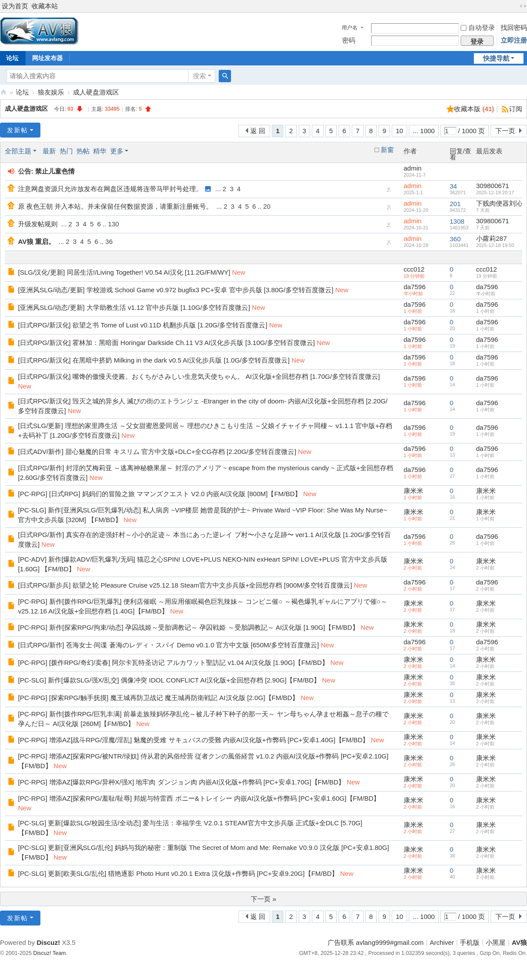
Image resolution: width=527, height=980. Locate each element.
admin (413, 168)
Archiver (442, 942)
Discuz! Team (50, 953)
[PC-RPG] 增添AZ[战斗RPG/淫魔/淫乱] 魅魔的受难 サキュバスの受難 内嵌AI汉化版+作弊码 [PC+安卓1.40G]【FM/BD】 (193, 740)
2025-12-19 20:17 (495, 192)
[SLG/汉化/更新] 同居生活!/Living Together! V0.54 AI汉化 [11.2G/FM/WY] (124, 272)
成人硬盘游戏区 (96, 92)
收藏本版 (474, 109)
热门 (66, 151)
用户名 (350, 28)
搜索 (199, 76)
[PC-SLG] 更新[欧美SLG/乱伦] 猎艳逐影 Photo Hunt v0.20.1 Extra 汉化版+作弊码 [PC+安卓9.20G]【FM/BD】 (178, 873)
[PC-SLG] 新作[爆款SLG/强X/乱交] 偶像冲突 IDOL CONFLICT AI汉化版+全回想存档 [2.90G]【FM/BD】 (169, 680)
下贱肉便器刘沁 (499, 203)
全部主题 (18, 151)
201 (455, 204)
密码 (349, 40)
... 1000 (424, 131)
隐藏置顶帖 (389, 191)
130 (114, 224)
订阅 (516, 109)
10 (399, 131)
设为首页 (15, 6)
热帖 (83, 151)
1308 (457, 221)
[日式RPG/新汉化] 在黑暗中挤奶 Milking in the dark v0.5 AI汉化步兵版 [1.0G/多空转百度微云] (154, 360)
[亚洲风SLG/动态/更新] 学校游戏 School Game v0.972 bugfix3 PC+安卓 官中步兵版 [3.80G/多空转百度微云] (176, 290)
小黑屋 (496, 942)
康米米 (413, 491)
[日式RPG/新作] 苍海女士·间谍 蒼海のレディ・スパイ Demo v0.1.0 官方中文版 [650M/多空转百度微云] (168, 645)
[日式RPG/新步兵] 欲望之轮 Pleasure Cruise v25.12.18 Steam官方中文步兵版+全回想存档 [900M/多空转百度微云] (185, 585)
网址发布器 (47, 58)
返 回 (258, 131)
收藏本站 (45, 6)
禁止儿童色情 (55, 171)
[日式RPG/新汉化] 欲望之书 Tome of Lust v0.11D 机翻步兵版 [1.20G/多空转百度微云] (143, 325)
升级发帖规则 (38, 224)
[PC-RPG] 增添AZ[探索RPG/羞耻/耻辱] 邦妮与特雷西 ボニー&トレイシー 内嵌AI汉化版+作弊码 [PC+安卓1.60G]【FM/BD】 (199, 798)
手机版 (470, 942)
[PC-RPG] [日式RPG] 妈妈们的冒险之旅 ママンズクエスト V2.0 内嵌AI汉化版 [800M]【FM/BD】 (160, 494)
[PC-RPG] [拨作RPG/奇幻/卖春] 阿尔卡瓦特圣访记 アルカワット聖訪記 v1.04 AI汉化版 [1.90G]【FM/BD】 (173, 662)
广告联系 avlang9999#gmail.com (375, 942)
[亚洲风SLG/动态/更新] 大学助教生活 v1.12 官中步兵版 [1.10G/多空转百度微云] (134, 307)
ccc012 (414, 269)
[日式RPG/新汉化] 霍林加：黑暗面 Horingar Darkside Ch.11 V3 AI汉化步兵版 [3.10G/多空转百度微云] (166, 343)
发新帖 (18, 130)
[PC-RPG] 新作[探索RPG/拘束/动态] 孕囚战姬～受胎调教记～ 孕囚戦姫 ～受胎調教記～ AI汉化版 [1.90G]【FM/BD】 (188, 627)
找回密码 (514, 27)
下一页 (505, 131)
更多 (117, 151)
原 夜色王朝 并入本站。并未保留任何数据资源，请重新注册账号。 (115, 206)
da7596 (415, 287)
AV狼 (4, 92)
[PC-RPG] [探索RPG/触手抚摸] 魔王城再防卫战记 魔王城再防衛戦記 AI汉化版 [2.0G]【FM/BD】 (158, 698)
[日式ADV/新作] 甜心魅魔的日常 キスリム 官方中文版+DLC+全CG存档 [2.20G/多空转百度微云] (157, 452)
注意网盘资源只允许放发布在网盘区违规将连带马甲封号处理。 (110, 189)
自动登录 (478, 27)
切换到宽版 (523, 6)
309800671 (493, 186)
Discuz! (48, 942)
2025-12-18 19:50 (495, 245)
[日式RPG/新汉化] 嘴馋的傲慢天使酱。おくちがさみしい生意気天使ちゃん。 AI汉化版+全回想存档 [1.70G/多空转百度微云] (199, 376)
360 (455, 239)
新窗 (387, 150)
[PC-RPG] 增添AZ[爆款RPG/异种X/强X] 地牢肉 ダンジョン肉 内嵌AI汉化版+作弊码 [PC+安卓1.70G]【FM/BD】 (181, 782)
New (238, 272)
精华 (100, 151)
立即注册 (514, 40)
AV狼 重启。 (36, 241)
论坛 (22, 92)
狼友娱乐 (51, 92)
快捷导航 (496, 58)
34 (453, 186)
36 (109, 241)
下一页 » (263, 899)
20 (267, 206)
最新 (49, 151)
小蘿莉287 (491, 238)
